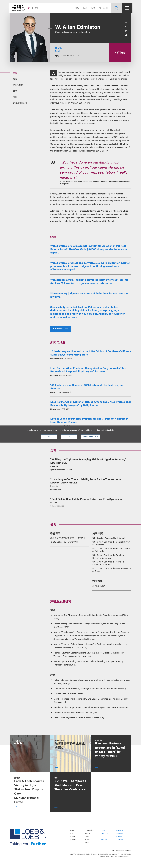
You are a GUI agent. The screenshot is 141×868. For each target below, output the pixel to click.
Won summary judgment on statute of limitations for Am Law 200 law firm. (89, 295)
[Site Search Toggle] (115, 8)
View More (61, 329)
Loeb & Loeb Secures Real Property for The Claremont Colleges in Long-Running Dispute (89, 420)
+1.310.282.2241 (67, 56)
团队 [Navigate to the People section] (76, 8)
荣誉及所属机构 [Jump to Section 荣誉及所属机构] (20, 103)
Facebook (104, 833)
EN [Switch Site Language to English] (30, 8)
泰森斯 (88, 836)
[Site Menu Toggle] (126, 8)
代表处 (88, 839)
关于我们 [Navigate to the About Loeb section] (102, 8)
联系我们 (119, 830)
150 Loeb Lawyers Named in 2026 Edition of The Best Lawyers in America (88, 387)
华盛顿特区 (90, 830)
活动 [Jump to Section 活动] (15, 91)
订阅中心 (119, 839)
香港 (87, 843)
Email (58, 51)
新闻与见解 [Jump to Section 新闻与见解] (18, 85)
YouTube (104, 839)
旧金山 (88, 833)
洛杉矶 (58, 48)
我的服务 (120, 52)
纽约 (72, 833)
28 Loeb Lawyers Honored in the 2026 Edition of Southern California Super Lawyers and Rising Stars (91, 353)
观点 (84, 8)
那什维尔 (73, 839)
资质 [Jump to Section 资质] (15, 97)
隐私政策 (119, 833)
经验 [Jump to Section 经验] (15, 79)
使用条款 (119, 836)
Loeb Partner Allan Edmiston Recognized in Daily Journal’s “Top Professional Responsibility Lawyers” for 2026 (88, 370)
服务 (92, 8)
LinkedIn (104, 830)
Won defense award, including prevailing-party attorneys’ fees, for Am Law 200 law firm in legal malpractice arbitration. (89, 281)
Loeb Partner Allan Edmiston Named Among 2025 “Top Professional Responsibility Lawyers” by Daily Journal (91, 403)
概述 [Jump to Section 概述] (15, 73)
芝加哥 (72, 836)
